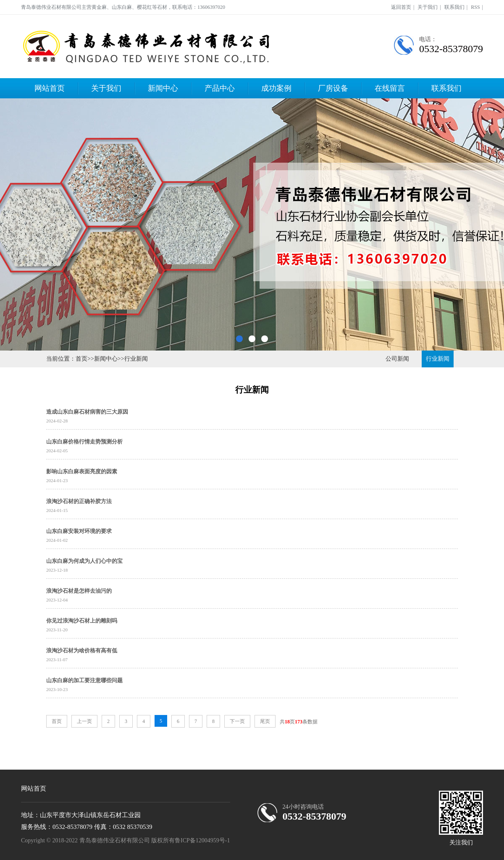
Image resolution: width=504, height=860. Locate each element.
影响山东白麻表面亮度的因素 (82, 471)
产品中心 (220, 88)
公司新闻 (397, 359)
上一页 (84, 721)
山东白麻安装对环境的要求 (79, 531)
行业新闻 (136, 359)
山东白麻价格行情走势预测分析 (84, 442)
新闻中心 (163, 88)
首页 (81, 359)
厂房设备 (333, 88)
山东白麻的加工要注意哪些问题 (84, 680)
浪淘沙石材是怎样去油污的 (79, 591)
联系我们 (454, 7)
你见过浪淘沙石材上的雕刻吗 (82, 621)
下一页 (237, 721)
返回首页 (401, 7)
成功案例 (276, 88)
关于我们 (428, 7)
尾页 (265, 721)
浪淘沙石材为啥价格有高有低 (82, 650)
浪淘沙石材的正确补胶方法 (79, 501)
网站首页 (50, 88)
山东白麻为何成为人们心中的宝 (84, 561)
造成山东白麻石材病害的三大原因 (87, 412)
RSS (475, 7)
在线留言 (390, 88)
